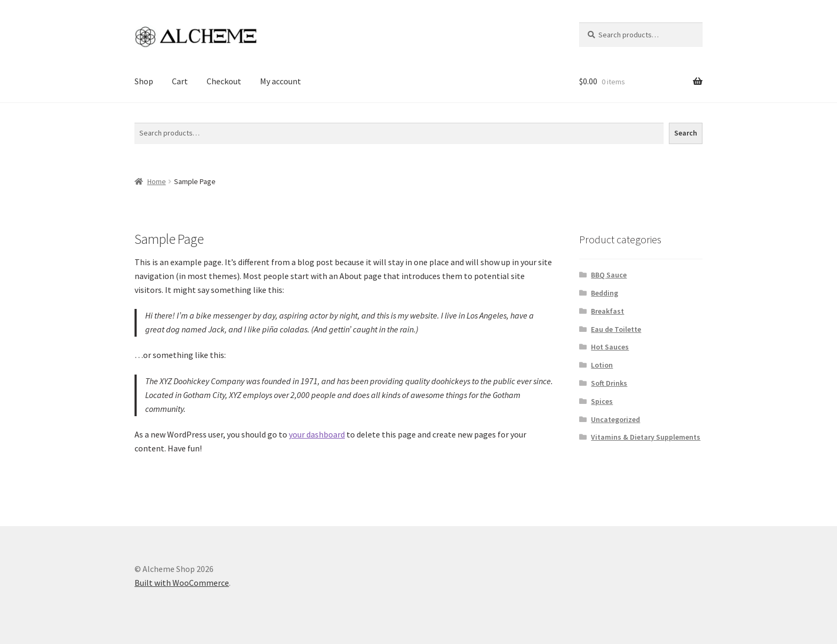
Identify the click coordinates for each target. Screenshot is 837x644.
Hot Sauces (610, 347)
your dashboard (317, 434)
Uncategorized (615, 419)
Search (147, 116)
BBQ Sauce (609, 275)
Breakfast (607, 311)
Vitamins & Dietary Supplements (646, 437)
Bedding (605, 293)
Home (157, 181)
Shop (144, 81)
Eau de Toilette (616, 329)
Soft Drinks (609, 383)
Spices (602, 401)
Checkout (224, 81)
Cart (180, 81)
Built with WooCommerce (182, 583)
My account (281, 81)
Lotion (602, 365)
